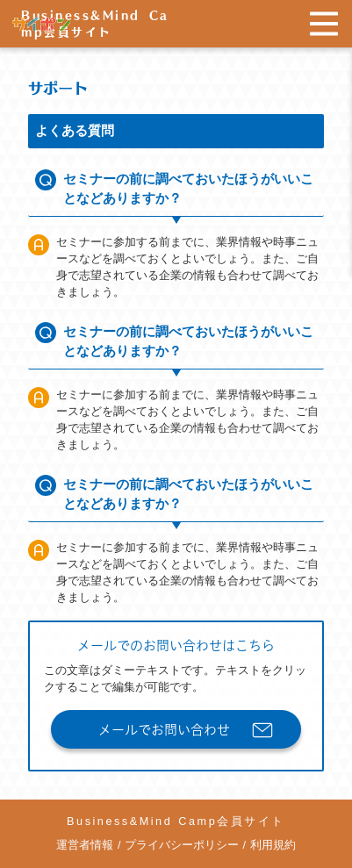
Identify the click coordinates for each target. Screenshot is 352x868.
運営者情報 (85, 845)
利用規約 (273, 845)
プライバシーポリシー (182, 845)
